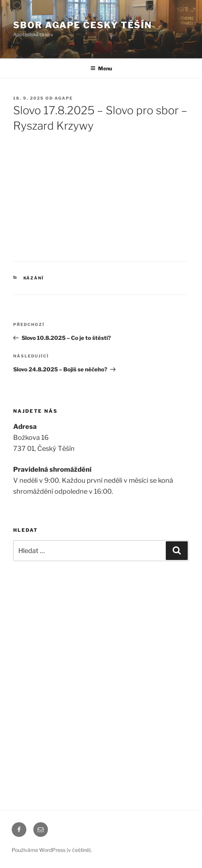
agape (64, 98)
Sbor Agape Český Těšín (83, 25)
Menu (101, 68)
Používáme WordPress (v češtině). (52, 850)
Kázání (34, 278)
